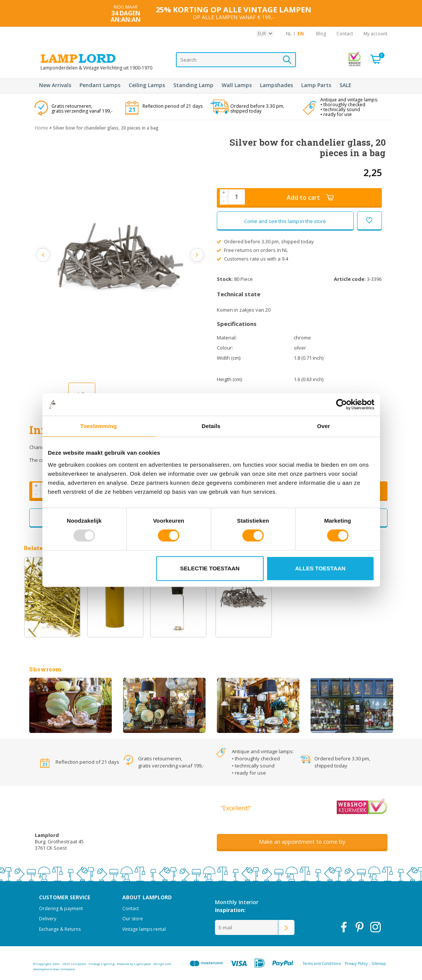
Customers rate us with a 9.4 (253, 259)
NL (289, 34)
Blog (321, 34)
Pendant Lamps (100, 85)
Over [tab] (324, 426)
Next (197, 255)
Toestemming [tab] (99, 426)
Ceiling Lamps (147, 85)
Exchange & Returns (60, 929)
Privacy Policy (356, 963)
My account (375, 34)
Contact (345, 34)
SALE (345, 85)
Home (41, 128)
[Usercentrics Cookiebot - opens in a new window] (342, 404)
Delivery (48, 919)
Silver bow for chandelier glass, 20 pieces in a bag (106, 128)
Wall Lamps (237, 85)
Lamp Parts (316, 85)
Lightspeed (142, 964)
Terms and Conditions (322, 963)
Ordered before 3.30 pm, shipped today (266, 241)
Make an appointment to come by (302, 841)
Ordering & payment (61, 908)
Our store (133, 919)
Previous (44, 255)
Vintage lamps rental (144, 929)
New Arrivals (55, 85)
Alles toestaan (320, 568)
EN (301, 34)
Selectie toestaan (210, 568)
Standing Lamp (193, 85)
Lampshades (276, 85)
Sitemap (378, 963)
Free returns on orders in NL (252, 250)
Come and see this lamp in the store (285, 221)
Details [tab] (211, 426)
